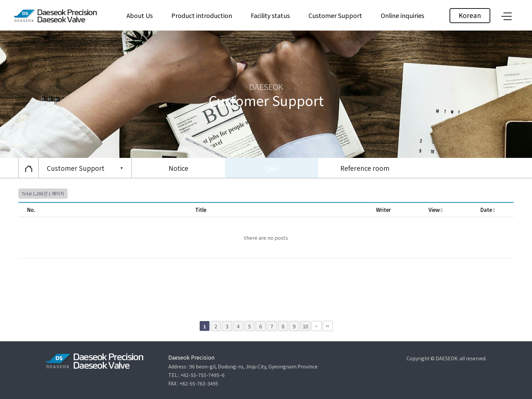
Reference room (365, 168)
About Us (140, 15)
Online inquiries (402, 15)
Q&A (272, 168)
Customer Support (335, 15)
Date (488, 210)
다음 (317, 326)
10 (305, 326)
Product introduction (202, 15)
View (435, 210)
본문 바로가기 (0, 0)
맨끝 (328, 326)
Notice (178, 168)
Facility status (270, 15)
